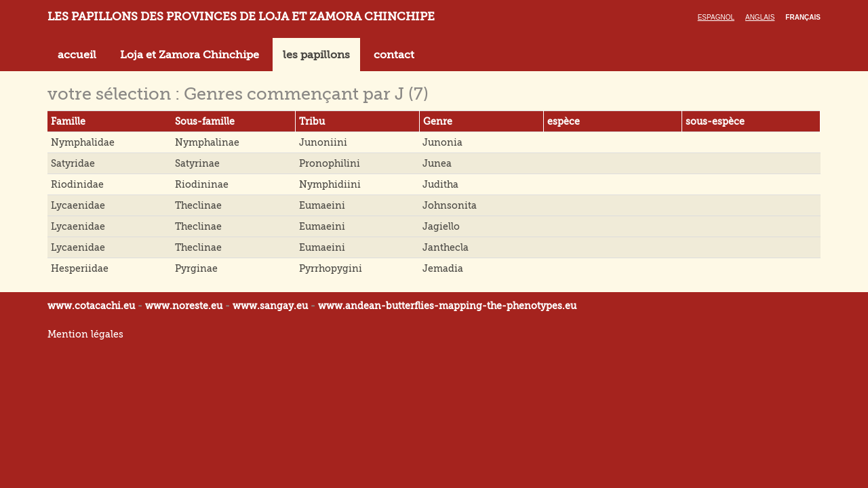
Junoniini (323, 142)
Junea (437, 163)
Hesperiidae (80, 268)
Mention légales (85, 334)
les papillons (316, 55)
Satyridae (73, 163)
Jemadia (443, 268)
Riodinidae (77, 184)
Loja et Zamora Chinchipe (190, 55)
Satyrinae (197, 163)
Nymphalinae (207, 142)
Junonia (442, 142)
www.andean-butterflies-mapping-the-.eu (447, 306)
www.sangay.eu (270, 306)
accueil (77, 55)
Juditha (440, 184)
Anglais (760, 17)
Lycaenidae (78, 205)
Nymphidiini (330, 184)
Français (803, 17)
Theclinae (198, 205)
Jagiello (441, 226)
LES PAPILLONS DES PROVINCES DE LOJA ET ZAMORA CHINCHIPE (241, 17)
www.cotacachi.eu (91, 306)
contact (394, 55)
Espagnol (716, 17)
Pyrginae (196, 268)
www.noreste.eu (184, 306)
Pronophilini (330, 163)
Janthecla (446, 247)
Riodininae (202, 184)
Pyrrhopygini (331, 268)
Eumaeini (322, 205)
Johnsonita (450, 205)
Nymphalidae (83, 142)
